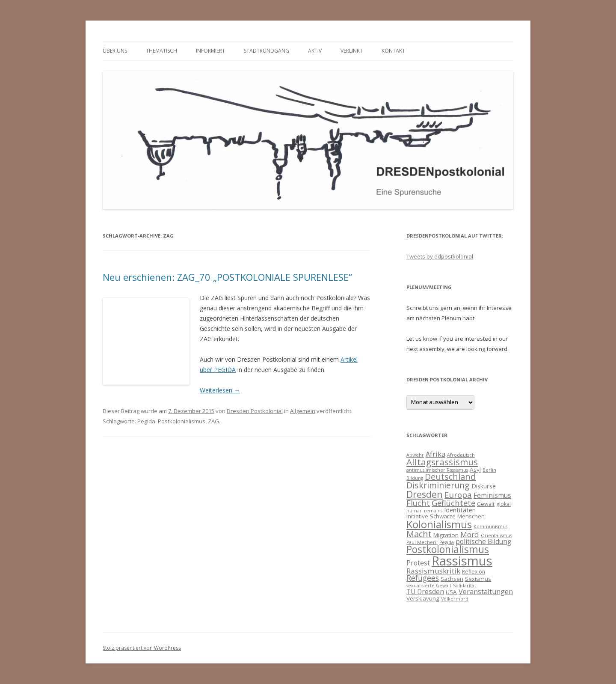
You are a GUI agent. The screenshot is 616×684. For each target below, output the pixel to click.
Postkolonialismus (182, 421)
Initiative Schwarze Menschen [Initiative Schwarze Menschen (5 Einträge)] (446, 516)
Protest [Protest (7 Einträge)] (418, 563)
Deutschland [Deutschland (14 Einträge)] (450, 477)
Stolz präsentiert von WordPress (142, 648)
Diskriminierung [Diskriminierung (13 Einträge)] (438, 485)
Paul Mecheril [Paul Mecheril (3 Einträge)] (422, 542)
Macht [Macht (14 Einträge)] (419, 534)
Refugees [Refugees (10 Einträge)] (423, 578)
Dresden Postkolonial (255, 411)
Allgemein (303, 411)
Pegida (146, 421)
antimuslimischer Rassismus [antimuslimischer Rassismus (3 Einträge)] (437, 470)
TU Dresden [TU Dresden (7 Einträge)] (425, 592)
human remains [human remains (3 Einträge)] (424, 511)
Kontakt (393, 51)
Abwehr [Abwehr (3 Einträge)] (415, 455)
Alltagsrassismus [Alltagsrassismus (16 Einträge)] (442, 462)
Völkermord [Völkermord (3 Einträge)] (455, 599)
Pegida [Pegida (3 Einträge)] (447, 542)
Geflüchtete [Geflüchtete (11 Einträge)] (453, 503)
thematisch (161, 51)
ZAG (213, 421)
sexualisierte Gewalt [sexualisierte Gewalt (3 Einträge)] (429, 586)
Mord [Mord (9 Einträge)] (470, 534)
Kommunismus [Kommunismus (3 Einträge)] (490, 526)
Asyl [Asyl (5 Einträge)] (475, 470)
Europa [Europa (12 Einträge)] (458, 495)
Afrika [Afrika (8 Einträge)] (435, 454)
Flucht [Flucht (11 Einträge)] (418, 503)
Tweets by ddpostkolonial (440, 256)
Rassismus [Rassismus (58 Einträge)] (462, 561)
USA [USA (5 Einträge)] (451, 592)
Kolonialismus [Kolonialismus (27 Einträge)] (439, 524)
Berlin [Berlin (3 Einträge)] (489, 470)
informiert (210, 51)
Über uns (115, 51)
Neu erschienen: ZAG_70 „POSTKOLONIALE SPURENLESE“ (227, 277)
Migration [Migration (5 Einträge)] (446, 535)
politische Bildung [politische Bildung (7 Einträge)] (483, 541)
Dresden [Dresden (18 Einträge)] (425, 494)
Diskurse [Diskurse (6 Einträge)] (484, 486)
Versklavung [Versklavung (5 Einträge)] (423, 598)
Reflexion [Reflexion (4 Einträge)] (474, 572)
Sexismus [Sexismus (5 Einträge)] (478, 579)
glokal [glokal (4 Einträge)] (503, 504)
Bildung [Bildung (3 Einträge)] (415, 478)
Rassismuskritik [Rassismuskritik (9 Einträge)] (433, 571)
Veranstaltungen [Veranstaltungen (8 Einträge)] (486, 592)
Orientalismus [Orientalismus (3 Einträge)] (496, 535)
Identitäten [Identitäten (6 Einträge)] (460, 510)
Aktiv (315, 51)
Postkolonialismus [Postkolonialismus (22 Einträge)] (448, 549)
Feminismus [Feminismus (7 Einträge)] (492, 495)
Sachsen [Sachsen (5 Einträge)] (452, 579)
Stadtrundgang (267, 51)
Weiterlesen (220, 390)
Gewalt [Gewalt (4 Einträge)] (486, 504)
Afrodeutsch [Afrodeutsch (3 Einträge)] (461, 455)
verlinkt (352, 51)
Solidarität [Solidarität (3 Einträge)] (465, 586)
